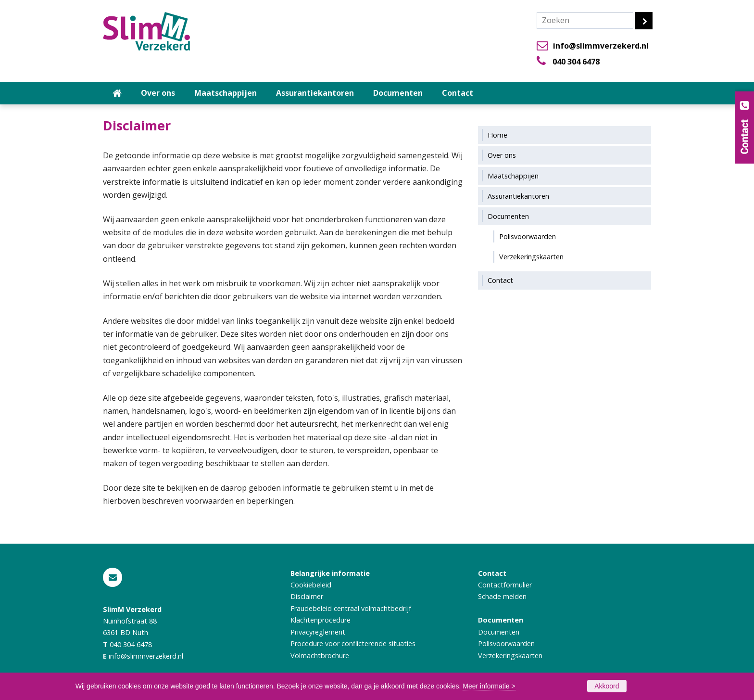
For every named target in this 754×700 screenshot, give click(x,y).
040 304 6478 (576, 62)
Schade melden (502, 596)
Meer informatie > (489, 686)
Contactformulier (505, 585)
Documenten (499, 632)
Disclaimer (307, 596)
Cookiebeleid (311, 585)
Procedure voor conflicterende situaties (353, 643)
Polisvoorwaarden (506, 643)
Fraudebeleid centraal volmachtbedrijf (351, 608)
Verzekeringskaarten (510, 655)
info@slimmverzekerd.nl (601, 46)
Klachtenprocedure (320, 620)
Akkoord (607, 686)
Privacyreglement (318, 632)
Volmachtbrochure (320, 655)
